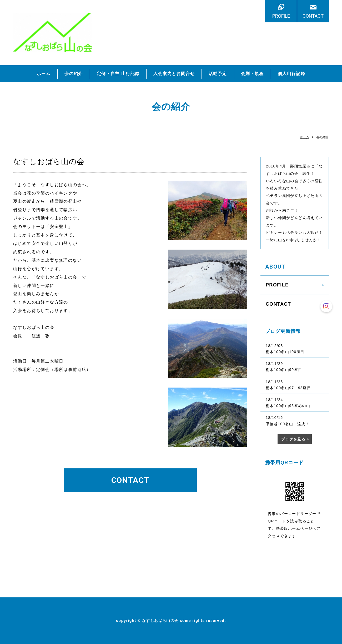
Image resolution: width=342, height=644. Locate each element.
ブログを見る (293, 439)
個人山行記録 (291, 74)
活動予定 (218, 74)
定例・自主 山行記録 (118, 74)
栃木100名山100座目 (285, 352)
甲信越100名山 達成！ (288, 424)
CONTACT (313, 16)
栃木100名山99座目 (284, 370)
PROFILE (281, 16)
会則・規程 (252, 74)
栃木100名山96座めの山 (288, 406)
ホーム (44, 74)
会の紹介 (74, 74)
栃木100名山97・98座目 (288, 388)
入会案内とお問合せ (174, 74)
